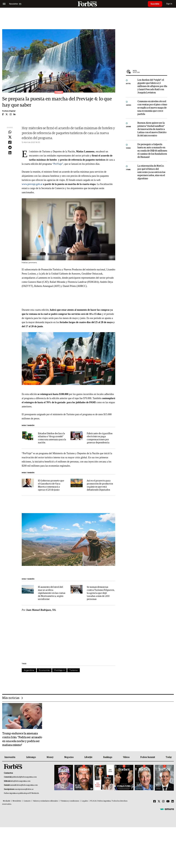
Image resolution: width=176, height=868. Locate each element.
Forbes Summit (148, 757)
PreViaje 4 (59, 670)
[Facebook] (155, 801)
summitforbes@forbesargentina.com (24, 785)
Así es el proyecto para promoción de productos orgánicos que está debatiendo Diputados (100, 485)
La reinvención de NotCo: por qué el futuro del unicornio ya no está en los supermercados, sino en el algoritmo (151, 172)
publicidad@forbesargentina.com (24, 777)
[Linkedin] (173, 801)
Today (169, 757)
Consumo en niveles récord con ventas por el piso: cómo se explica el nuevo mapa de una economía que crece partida (152, 108)
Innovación (10, 757)
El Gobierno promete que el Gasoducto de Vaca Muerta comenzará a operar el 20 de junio (51, 485)
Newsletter (17, 801)
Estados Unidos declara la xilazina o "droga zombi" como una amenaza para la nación (52, 438)
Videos (126, 757)
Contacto (27, 801)
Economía (44, 670)
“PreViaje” (58, 164)
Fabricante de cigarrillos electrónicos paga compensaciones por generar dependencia (100, 438)
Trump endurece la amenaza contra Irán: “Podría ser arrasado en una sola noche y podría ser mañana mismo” (22, 739)
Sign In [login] (169, 4)
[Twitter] (159, 801)
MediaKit (7, 801)
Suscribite (155, 4)
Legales (85, 801)
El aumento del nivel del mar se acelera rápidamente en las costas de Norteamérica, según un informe (52, 593)
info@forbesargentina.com (20, 781)
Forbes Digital (9, 111)
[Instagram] (163, 801)
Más (150, 71)
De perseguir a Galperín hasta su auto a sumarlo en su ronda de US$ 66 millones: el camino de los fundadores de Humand (152, 151)
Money (50, 757)
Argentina (29, 670)
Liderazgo (31, 757)
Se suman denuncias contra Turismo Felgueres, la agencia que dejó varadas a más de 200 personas (101, 593)
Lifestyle (88, 757)
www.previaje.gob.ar (32, 184)
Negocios (69, 757)
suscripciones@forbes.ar (24, 789)
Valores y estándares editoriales (46, 801)
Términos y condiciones (70, 801)
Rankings (108, 757)
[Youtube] (168, 801)
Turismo (73, 670)
